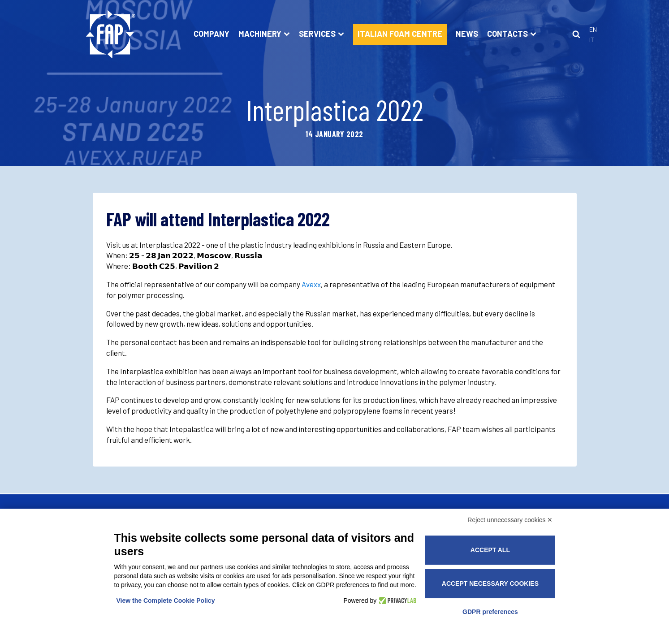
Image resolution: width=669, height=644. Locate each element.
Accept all (490, 550)
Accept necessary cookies (490, 583)
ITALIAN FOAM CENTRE (400, 34)
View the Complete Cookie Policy (166, 601)
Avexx (311, 284)
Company (211, 34)
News (467, 34)
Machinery (264, 34)
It (592, 40)
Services (322, 34)
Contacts (512, 34)
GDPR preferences (490, 612)
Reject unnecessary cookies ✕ (510, 520)
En (593, 29)
